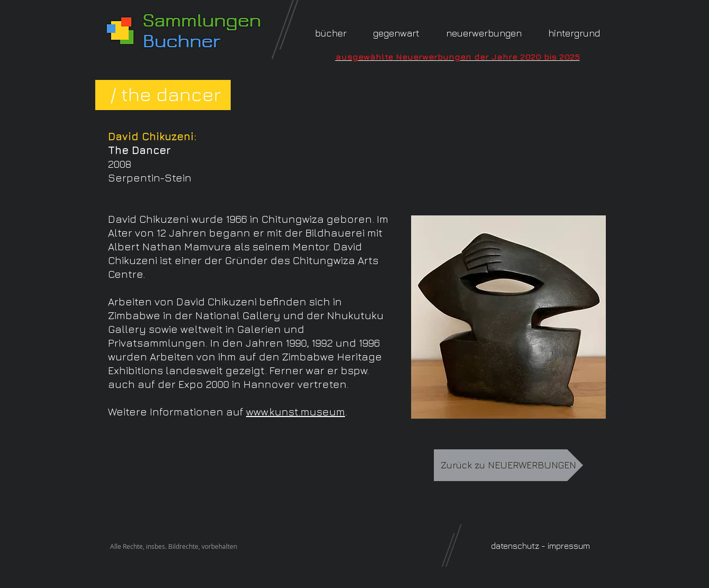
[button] (574, 33)
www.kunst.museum (296, 411)
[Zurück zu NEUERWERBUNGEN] (508, 465)
